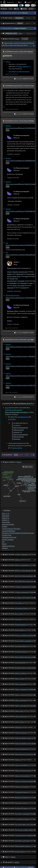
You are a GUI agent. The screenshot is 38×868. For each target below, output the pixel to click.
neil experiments (23, 417)
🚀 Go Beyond (33, 9)
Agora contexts (17, 448)
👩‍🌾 (4, 51)
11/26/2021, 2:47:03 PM (14, 154)
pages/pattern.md (20, 86)
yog (7, 243)
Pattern (20, 33)
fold (8, 130)
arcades (5, 526)
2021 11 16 (6, 514)
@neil (7, 408)
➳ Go (10, 9)
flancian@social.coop (12, 295)
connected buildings (9, 531)
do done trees (7, 535)
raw (30, 52)
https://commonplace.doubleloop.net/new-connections (20, 437)
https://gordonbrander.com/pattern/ (17, 412)
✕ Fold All (25, 39)
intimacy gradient (8, 539)
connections (12, 419)
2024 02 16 (6, 518)
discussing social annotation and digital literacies (18, 533)
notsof (4, 544)
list (3, 542)
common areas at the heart (11, 529)
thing (8, 62)
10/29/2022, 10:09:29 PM (14, 291)
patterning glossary (8, 546)
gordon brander (17, 410)
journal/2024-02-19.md (23, 403)
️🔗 (32, 52)
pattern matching (23, 66)
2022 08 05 (6, 516)
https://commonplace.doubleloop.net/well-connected (20, 430)
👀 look (16, 9)
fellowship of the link (9, 537)
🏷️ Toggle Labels (27, 467)
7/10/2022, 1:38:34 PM (13, 205)
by (18, 403)
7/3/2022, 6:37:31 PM (13, 178)
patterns (14, 71)
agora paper (6, 522)
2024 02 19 (6, 520)
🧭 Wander (24, 9)
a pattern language (23, 71)
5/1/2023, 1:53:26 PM (13, 324)
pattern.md (18, 51)
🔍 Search (4, 9)
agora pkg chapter (8, 524)
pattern (7, 410)
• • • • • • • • (19, 18)
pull (10, 71)
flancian (8, 126)
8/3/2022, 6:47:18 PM (13, 239)
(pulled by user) (19, 554)
